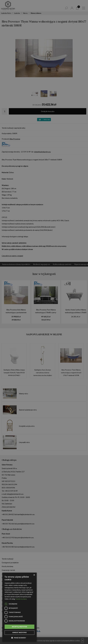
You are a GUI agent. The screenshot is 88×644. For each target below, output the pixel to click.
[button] (19, 638)
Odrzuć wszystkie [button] (19, 633)
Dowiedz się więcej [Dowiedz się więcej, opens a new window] (21, 599)
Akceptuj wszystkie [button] (19, 627)
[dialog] (44, 322)
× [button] (34, 575)
